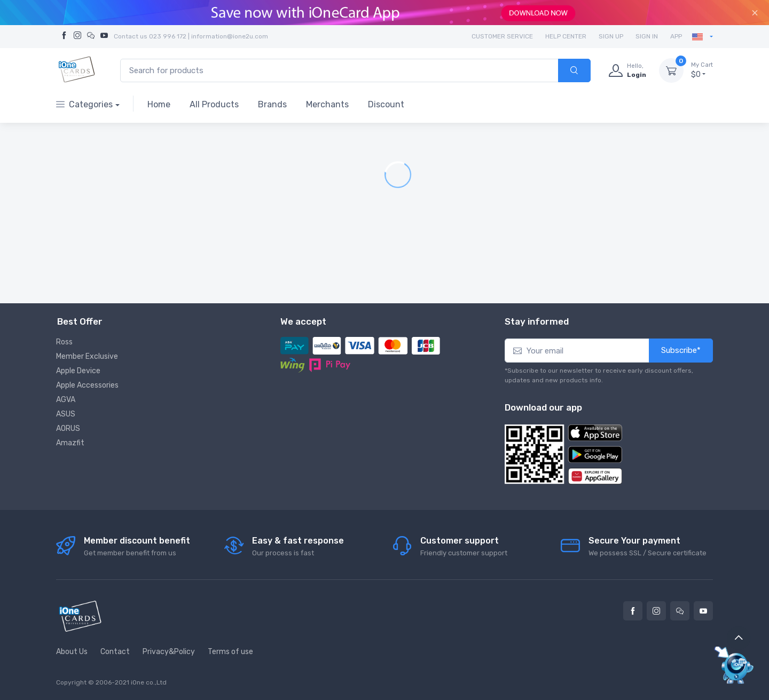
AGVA (66, 400)
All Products (214, 104)
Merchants (327, 104)
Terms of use (230, 652)
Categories (84, 104)
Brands (272, 104)
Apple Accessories (87, 385)
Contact (115, 652)
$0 (702, 70)
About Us (72, 652)
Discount (386, 104)
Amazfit (70, 443)
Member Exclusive (87, 356)
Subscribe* (681, 350)
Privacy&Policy (169, 652)
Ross (64, 342)
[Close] (755, 13)
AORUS (68, 428)
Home (159, 104)
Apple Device (78, 371)
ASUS (66, 414)
